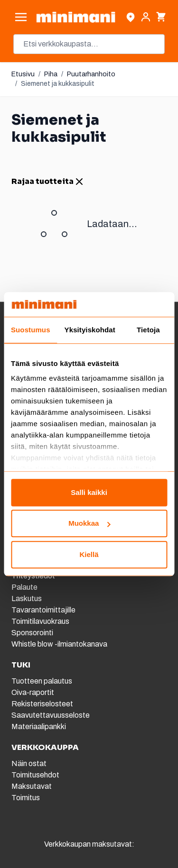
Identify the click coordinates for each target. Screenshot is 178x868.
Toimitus (26, 798)
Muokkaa (89, 524)
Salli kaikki (89, 492)
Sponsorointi (32, 633)
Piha (51, 74)
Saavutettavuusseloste (51, 715)
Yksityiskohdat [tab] (90, 330)
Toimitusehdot (35, 775)
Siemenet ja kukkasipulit (58, 84)
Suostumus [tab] (31, 330)
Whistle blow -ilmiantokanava (59, 644)
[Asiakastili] (146, 17)
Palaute (24, 587)
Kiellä (89, 554)
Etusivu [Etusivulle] (23, 74)
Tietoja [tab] (148, 330)
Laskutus (27, 598)
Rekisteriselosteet (42, 704)
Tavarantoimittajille (43, 610)
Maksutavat (32, 786)
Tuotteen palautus (42, 681)
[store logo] (76, 17)
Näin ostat (29, 763)
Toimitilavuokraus (40, 621)
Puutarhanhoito (91, 74)
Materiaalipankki (39, 726)
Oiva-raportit (33, 692)
